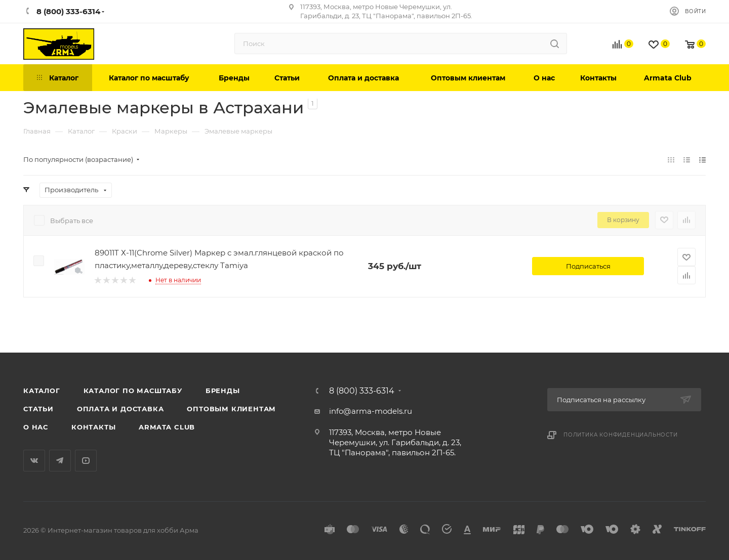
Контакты (93, 427)
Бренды (223, 391)
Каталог (42, 391)
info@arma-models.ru (371, 411)
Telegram (60, 461)
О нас (36, 427)
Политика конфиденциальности (621, 435)
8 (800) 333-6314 (362, 391)
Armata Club (167, 427)
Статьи (38, 409)
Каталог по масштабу (133, 391)
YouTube (86, 461)
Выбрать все (72, 221)
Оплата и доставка (120, 409)
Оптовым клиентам (231, 409)
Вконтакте (34, 461)
